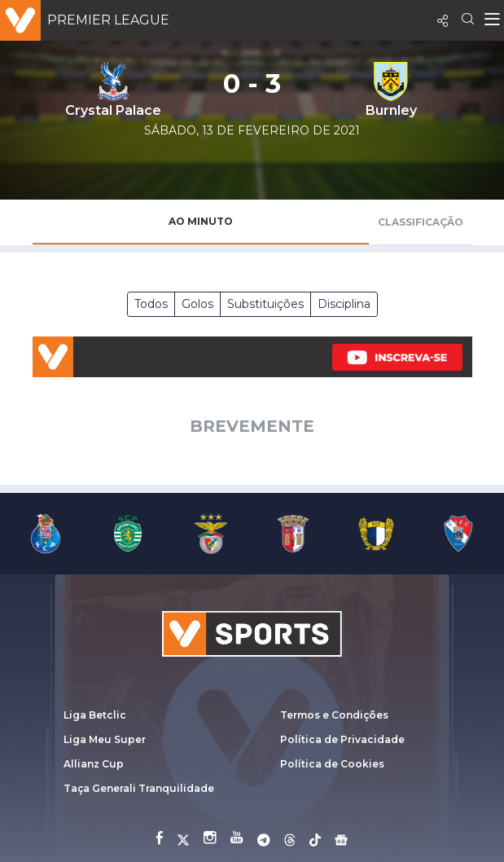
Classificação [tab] (421, 222)
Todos (151, 304)
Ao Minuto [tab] (201, 221)
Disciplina (344, 304)
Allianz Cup (94, 764)
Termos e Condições (334, 715)
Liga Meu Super (105, 739)
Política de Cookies (332, 764)
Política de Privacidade (342, 739)
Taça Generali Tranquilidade (139, 788)
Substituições (265, 304)
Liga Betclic (95, 715)
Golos (197, 304)
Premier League (108, 20)
